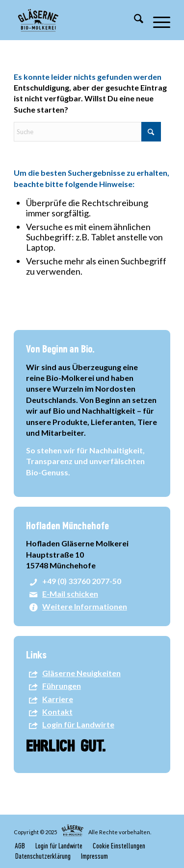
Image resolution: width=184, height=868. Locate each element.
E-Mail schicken (70, 594)
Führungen (62, 686)
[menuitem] (134, 20)
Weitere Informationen (85, 606)
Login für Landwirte (78, 724)
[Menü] (157, 20)
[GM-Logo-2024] (76, 20)
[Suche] (134, 20)
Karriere (58, 699)
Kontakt (57, 712)
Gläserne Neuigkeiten (81, 673)
